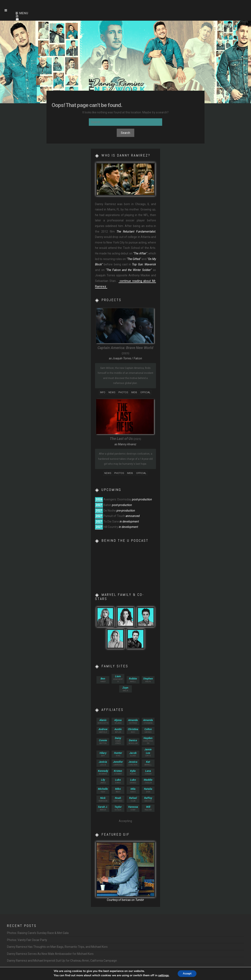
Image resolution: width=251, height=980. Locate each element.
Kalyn (148, 680)
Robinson (103, 799)
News (112, 392)
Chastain (133, 763)
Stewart (118, 772)
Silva (133, 799)
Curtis (148, 752)
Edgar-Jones (118, 740)
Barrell (148, 763)
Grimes (133, 781)
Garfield (103, 730)
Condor (148, 772)
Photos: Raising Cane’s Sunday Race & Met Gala (38, 933)
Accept (187, 973)
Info (103, 392)
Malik (126, 689)
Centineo (118, 799)
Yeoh (103, 790)
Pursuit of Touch (114, 516)
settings (162, 975)
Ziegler (148, 781)
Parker (103, 808)
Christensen (148, 740)
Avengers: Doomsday (117, 499)
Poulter (148, 808)
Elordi (133, 754)
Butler (118, 730)
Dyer (148, 790)
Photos (123, 392)
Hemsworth (118, 679)
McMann (103, 772)
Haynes (148, 730)
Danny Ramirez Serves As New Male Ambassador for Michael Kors (50, 954)
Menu (24, 13)
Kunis (133, 790)
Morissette (103, 721)
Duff (103, 754)
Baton (107, 505)
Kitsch (118, 808)
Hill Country (111, 527)
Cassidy (148, 799)
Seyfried (133, 721)
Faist (118, 790)
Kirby (133, 808)
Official (145, 392)
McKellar (133, 742)
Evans (118, 781)
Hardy (103, 680)
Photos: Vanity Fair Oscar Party (27, 940)
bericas (126, 900)
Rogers (133, 772)
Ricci (133, 730)
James (103, 781)
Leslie (103, 763)
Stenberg (148, 721)
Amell (133, 680)
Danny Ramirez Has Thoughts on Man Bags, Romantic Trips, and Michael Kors (57, 947)
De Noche (110, 511)
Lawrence (118, 763)
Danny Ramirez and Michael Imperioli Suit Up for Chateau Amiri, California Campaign (62, 961)
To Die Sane (111, 521)
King (118, 754)
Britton (103, 742)
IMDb (134, 392)
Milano (118, 721)
